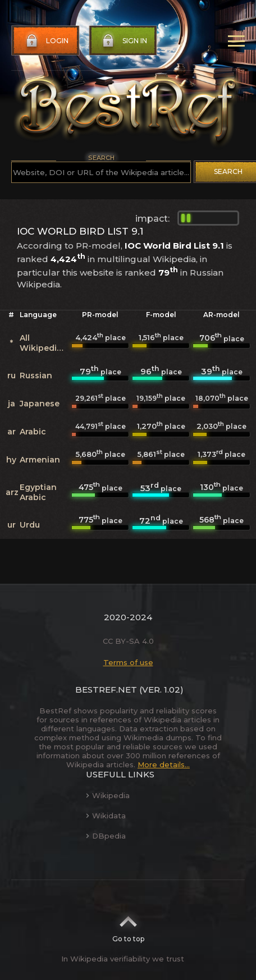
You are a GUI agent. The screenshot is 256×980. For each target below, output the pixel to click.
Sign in (124, 41)
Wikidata (106, 816)
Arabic (33, 432)
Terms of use (128, 662)
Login (46, 41)
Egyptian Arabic (38, 492)
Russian (36, 375)
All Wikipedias (43, 343)
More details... (164, 764)
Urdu (30, 525)
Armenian (40, 460)
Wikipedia (108, 795)
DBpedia (106, 836)
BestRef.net (106, 690)
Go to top (128, 926)
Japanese (40, 404)
